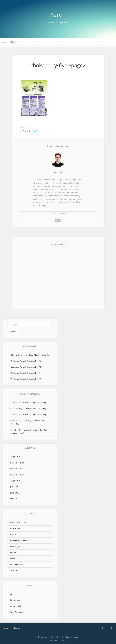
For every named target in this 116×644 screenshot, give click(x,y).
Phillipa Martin (17, 565)
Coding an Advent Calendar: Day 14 (26, 373)
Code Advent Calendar (20, 541)
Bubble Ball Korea (18, 523)
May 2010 (15, 499)
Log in (13, 594)
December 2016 (17, 463)
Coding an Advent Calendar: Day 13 (26, 379)
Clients (13, 535)
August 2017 (16, 457)
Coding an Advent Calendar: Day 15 (26, 367)
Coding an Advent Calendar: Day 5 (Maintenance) (30, 432)
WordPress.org (17, 612)
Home (5, 628)
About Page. (41, 206)
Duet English (16, 547)
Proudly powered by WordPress (45, 637)
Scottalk (14, 571)
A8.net (13, 430)
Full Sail (14, 553)
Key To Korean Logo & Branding (33, 403)
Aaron (58, 15)
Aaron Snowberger (75, 637)
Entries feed (15, 600)
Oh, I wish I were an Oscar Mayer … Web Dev (30, 355)
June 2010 (15, 493)
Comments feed (17, 606)
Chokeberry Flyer (32, 132)
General (14, 559)
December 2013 (17, 469)
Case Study (15, 529)
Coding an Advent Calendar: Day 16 (26, 361)
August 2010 (16, 481)
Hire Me (17, 628)
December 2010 (17, 475)
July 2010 (14, 487)
